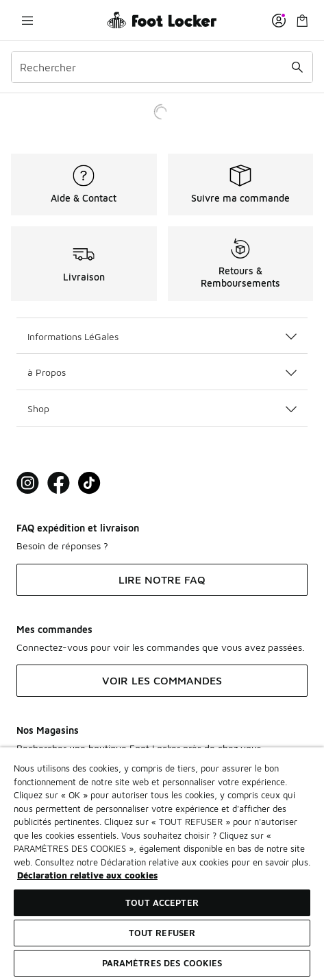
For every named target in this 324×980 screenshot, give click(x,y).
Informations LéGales (162, 336)
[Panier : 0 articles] (302, 20)
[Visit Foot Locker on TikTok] (89, 483)
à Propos (162, 372)
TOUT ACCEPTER (162, 903)
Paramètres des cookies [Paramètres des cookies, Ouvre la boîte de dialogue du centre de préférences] (162, 963)
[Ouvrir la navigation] (27, 20)
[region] (162, 863)
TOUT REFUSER (162, 933)
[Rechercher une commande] (297, 67)
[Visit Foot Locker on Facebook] (59, 483)
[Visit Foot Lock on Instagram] (28, 483)
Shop (162, 408)
